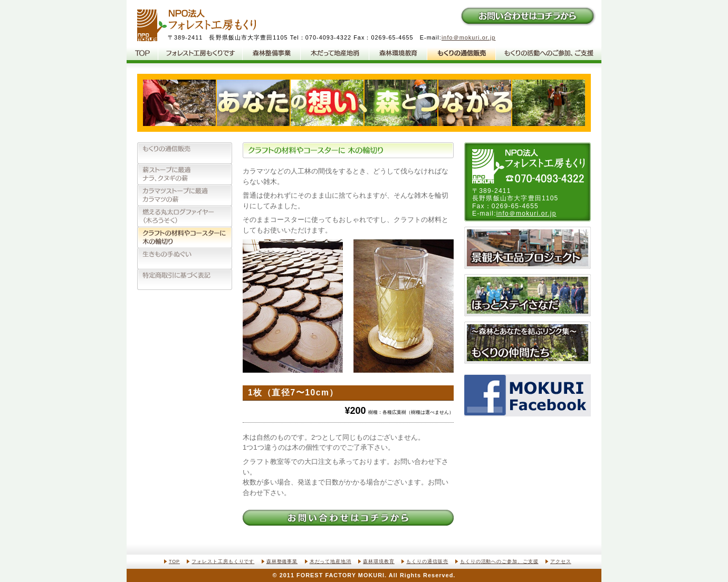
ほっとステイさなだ (528, 295)
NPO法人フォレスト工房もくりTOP (142, 54)
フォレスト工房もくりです (200, 54)
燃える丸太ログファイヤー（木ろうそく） (185, 216)
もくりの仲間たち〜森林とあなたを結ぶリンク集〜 (528, 343)
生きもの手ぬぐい (185, 258)
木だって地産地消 (335, 54)
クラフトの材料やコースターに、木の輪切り (185, 237)
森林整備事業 (272, 54)
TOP (174, 561)
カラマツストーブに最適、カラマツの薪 (185, 195)
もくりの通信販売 (462, 54)
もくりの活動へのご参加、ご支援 (549, 54)
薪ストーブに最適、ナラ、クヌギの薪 (185, 174)
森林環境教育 (398, 54)
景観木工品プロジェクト (528, 248)
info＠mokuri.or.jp (469, 37)
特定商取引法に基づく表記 (185, 279)
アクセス (561, 561)
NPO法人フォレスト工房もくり (197, 26)
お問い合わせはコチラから (528, 16)
